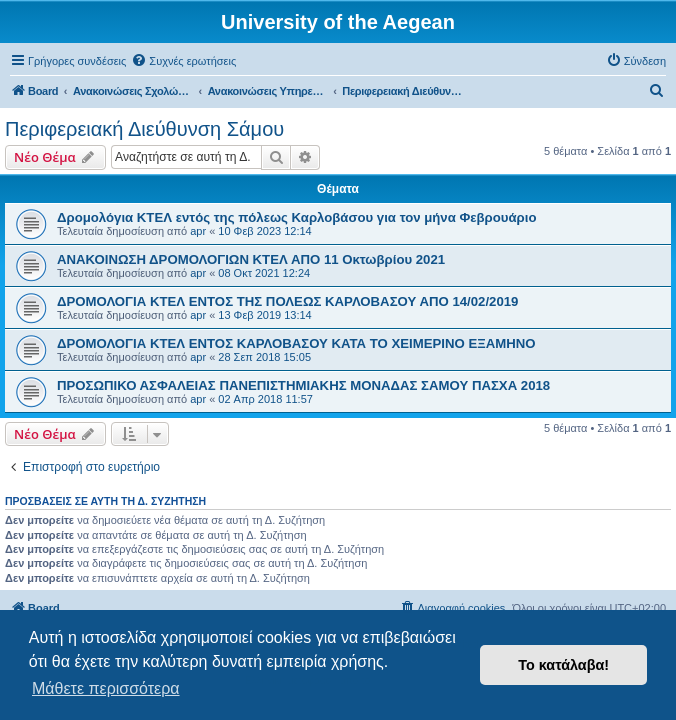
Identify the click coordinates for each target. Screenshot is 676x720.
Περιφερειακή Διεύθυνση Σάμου (144, 129)
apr (198, 231)
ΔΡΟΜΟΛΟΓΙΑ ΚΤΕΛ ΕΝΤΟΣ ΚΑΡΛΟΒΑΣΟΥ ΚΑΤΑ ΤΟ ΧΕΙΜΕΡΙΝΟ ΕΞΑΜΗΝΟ (296, 343)
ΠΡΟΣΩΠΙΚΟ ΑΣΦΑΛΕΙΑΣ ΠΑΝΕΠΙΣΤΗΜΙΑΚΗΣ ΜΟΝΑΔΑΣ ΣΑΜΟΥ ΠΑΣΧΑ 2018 (303, 385)
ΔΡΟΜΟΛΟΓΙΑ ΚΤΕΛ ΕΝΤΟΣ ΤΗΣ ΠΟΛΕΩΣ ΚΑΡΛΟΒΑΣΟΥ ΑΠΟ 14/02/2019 (287, 301)
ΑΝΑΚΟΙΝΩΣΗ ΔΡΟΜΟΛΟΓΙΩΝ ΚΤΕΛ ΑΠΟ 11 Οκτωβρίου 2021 (251, 259)
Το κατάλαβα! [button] (563, 665)
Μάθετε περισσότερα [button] (106, 688)
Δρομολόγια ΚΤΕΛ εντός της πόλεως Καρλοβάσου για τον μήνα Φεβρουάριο (296, 217)
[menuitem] (183, 61)
